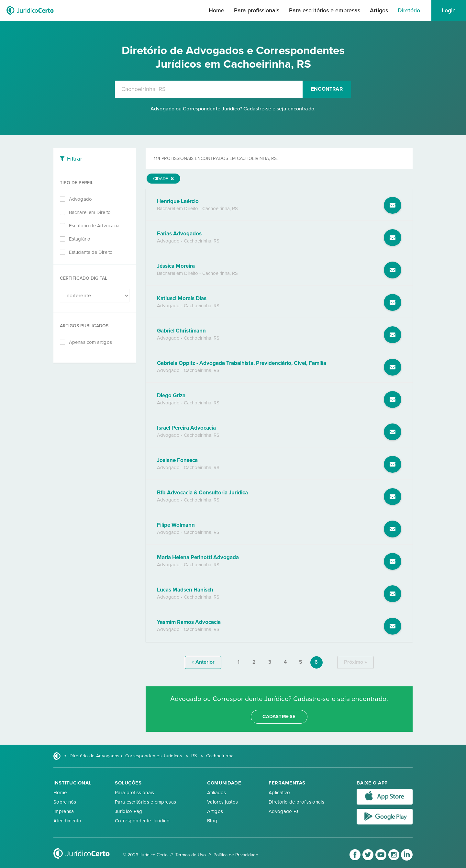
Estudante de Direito (91, 252)
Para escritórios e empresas (325, 10)
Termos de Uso (191, 855)
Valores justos (222, 802)
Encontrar (327, 89)
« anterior (203, 662)
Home (216, 10)
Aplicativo (279, 793)
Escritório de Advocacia (94, 226)
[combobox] (209, 89)
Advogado (80, 199)
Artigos (379, 10)
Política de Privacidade (236, 855)
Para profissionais (257, 10)
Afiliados (217, 793)
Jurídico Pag (129, 811)
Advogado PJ (283, 811)
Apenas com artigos (90, 342)
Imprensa (64, 811)
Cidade (163, 179)
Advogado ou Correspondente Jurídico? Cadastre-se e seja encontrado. (233, 109)
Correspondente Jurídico (142, 821)
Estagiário (80, 239)
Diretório (409, 10)
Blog (212, 821)
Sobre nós (65, 802)
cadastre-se (279, 716)
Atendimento (67, 821)
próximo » (355, 662)
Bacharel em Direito (90, 212)
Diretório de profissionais (296, 802)
